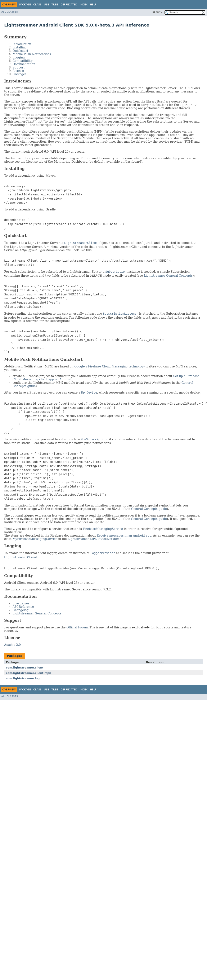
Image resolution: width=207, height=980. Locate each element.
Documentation (24, 64)
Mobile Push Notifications (32, 54)
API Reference (23, 607)
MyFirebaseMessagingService (35, 539)
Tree (55, 5)
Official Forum (77, 627)
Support (19, 67)
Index (84, 5)
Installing (20, 47)
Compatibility (23, 61)
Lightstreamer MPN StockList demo (94, 539)
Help (93, 5)
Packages (19, 74)
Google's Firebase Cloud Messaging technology (109, 366)
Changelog (21, 610)
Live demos (21, 603)
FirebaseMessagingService (103, 529)
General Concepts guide (149, 509)
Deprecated (69, 5)
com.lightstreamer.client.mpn (29, 673)
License (18, 71)
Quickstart (20, 51)
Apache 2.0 (12, 645)
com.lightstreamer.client (25, 668)
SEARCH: (158, 13)
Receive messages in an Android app (124, 536)
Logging (19, 57)
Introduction (22, 44)
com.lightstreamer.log (23, 678)
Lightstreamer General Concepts (168, 276)
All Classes (10, 12)
